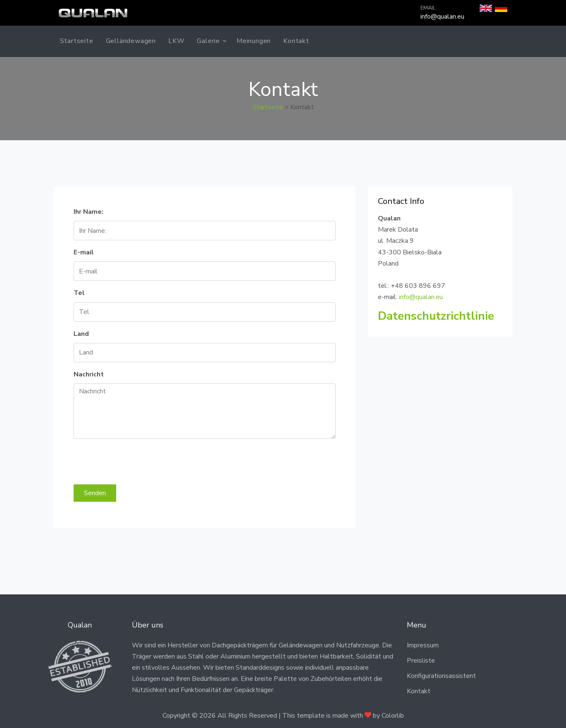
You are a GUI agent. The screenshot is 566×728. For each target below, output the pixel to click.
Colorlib (393, 716)
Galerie (208, 41)
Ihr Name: (88, 212)
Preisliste (421, 661)
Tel (79, 293)
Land (81, 334)
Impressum (423, 645)
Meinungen (254, 41)
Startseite (77, 41)
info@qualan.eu (442, 17)
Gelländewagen (131, 41)
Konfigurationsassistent (441, 676)
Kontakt (296, 41)
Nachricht (89, 374)
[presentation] (136, 462)
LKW (176, 41)
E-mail (84, 252)
